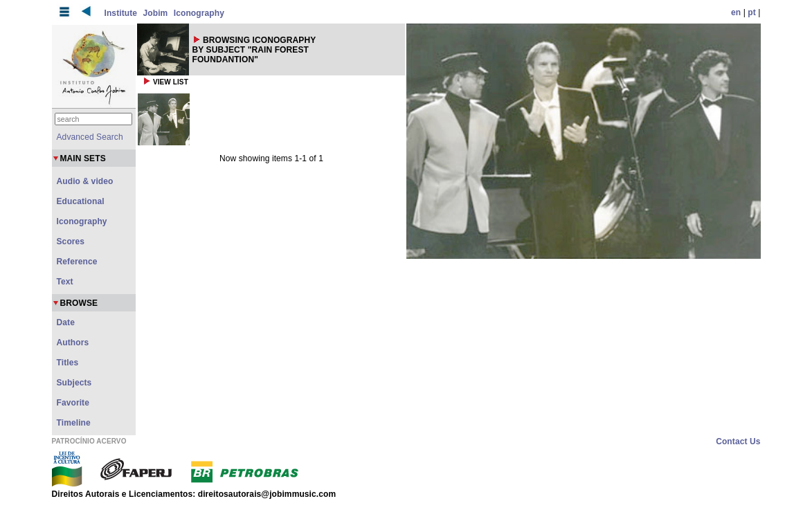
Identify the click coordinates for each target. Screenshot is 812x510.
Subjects (74, 383)
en (736, 12)
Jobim (156, 13)
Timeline (74, 423)
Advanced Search (90, 137)
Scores (71, 242)
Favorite (73, 403)
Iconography (199, 13)
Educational (81, 201)
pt (752, 12)
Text (65, 282)
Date (66, 322)
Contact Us (738, 441)
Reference (77, 262)
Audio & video (85, 181)
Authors (73, 343)
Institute (121, 13)
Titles (68, 363)
